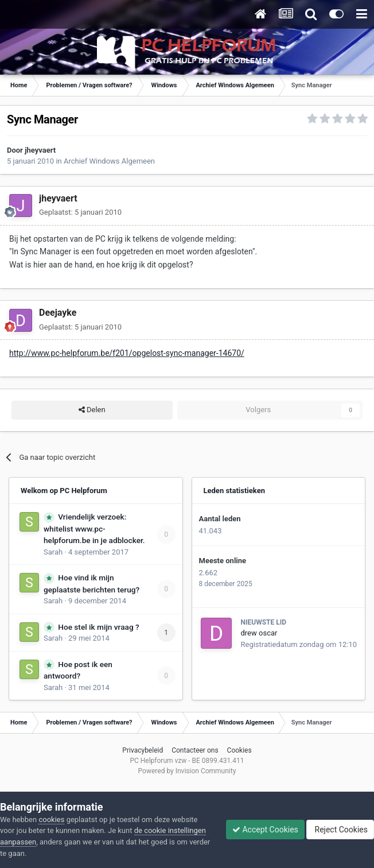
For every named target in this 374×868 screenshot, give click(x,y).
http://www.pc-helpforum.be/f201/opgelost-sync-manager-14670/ (127, 353)
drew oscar (259, 633)
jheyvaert (40, 150)
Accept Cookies (265, 830)
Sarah (53, 552)
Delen (92, 410)
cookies (51, 819)
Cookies (239, 750)
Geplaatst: (80, 212)
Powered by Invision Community (187, 771)
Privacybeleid (143, 750)
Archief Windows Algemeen (109, 161)
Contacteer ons (195, 750)
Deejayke (58, 313)
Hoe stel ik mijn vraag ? (98, 627)
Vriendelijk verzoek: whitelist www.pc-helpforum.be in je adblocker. (94, 528)
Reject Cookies (340, 830)
